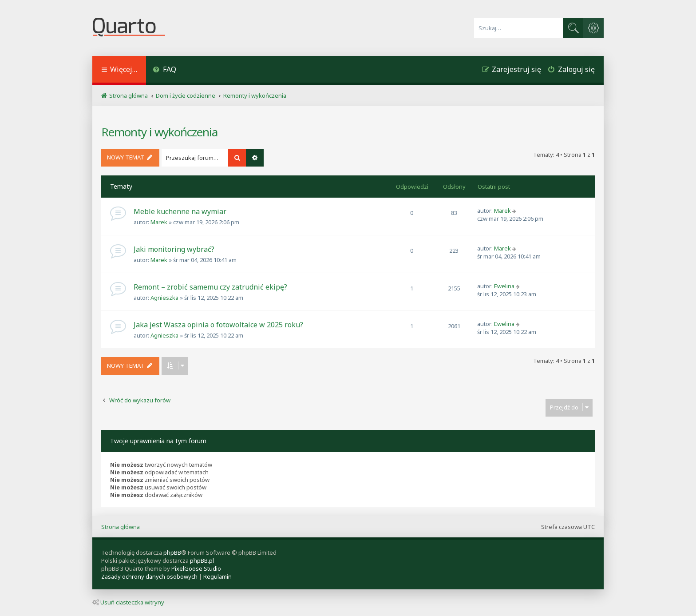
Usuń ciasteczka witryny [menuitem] (128, 602)
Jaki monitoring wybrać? (174, 249)
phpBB (172, 552)
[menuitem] (164, 70)
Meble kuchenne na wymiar (180, 211)
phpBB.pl (202, 560)
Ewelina (504, 286)
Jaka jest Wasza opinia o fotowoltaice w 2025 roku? (218, 325)
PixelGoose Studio (196, 568)
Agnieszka (164, 298)
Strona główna (121, 527)
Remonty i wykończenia (159, 132)
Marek (159, 222)
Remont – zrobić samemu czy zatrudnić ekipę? (210, 287)
